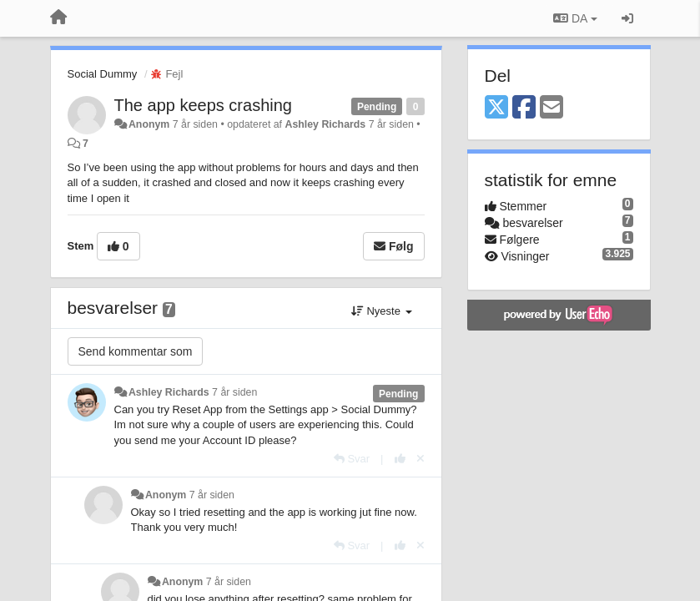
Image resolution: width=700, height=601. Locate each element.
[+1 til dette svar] (400, 459)
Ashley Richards (325, 124)
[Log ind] (627, 18)
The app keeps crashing (203, 105)
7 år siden (234, 392)
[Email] (551, 108)
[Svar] (352, 459)
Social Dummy (103, 74)
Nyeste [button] (382, 311)
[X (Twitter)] (496, 108)
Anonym (149, 124)
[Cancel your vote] (421, 459)
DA (575, 18)
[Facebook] (524, 108)
